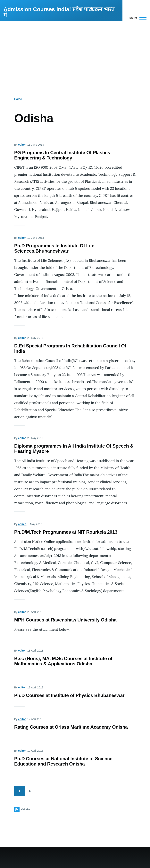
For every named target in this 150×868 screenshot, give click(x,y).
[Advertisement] (75, 50)
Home (18, 99)
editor (22, 145)
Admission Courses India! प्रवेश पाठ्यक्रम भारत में (59, 12)
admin (22, 524)
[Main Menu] (137, 18)
